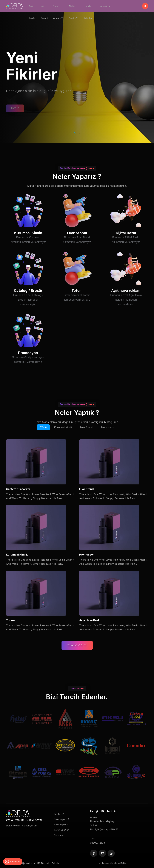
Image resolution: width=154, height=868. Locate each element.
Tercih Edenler (88, 8)
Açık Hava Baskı (90, 620)
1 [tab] (74, 133)
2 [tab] (79, 133)
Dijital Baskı (126, 244)
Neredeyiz (105, 6)
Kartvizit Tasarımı (18, 489)
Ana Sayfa (32, 8)
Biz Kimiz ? (44, 8)
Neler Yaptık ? (73, 8)
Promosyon (28, 364)
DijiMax (124, 863)
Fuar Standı (77, 244)
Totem (77, 303)
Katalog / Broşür (28, 303)
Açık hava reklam (126, 303)
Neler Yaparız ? (58, 8)
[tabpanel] (77, 72)
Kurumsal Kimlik (28, 244)
